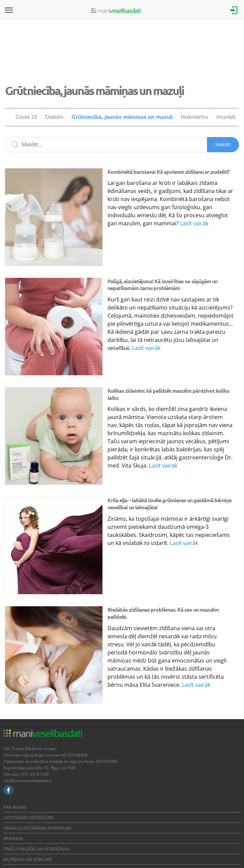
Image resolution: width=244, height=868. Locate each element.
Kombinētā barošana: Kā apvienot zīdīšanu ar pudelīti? (169, 172)
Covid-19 (26, 117)
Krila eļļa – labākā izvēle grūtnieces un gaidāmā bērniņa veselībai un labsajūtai (170, 504)
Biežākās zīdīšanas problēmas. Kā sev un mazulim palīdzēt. (163, 613)
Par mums (15, 807)
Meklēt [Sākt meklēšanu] (223, 144)
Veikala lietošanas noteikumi (37, 828)
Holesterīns (195, 117)
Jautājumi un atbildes (28, 859)
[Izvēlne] (9, 10)
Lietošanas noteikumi (28, 817)
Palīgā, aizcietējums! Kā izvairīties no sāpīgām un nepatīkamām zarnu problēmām (162, 285)
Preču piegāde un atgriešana (36, 849)
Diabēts (54, 117)
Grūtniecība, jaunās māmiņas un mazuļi (122, 117)
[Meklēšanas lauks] (122, 145)
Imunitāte (227, 117)
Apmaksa (13, 838)
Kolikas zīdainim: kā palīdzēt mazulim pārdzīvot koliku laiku (168, 394)
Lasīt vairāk (194, 223)
